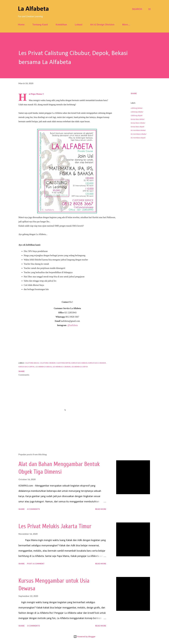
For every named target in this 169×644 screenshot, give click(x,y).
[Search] (137, 9)
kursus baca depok (137, 127)
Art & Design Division (102, 25)
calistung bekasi (137, 108)
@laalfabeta (73, 325)
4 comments (33, 509)
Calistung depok (137, 116)
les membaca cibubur (139, 134)
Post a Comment (36, 564)
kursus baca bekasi (138, 119)
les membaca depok (138, 138)
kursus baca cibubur (138, 123)
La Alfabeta (33, 9)
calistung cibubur (137, 112)
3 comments (33, 626)
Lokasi (79, 25)
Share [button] (134, 93)
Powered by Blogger (84, 637)
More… (126, 25)
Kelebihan (61, 25)
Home (21, 25)
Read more (101, 509)
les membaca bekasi (138, 130)
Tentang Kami (40, 25)
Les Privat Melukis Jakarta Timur (55, 526)
